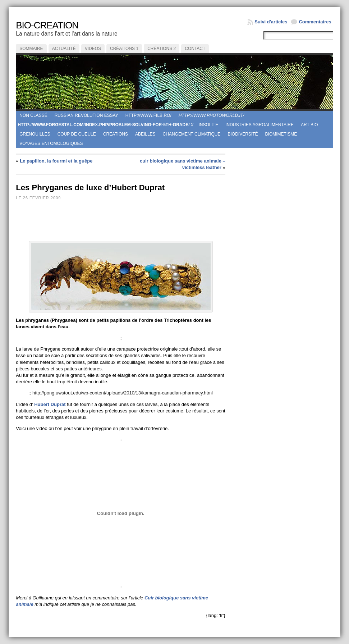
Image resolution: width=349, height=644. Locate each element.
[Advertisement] (148, 223)
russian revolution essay (86, 115)
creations (116, 134)
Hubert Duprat (50, 404)
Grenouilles (35, 134)
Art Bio (309, 125)
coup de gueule (77, 134)
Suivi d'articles (271, 22)
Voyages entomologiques (51, 143)
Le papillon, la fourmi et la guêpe (56, 161)
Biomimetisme (281, 134)
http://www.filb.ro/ (148, 115)
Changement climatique (192, 134)
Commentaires (315, 22)
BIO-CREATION (47, 25)
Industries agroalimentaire (260, 125)
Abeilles (145, 134)
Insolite (208, 125)
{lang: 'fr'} (215, 615)
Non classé (33, 115)
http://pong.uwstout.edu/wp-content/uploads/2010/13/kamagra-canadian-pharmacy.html (123, 393)
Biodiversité (243, 134)
